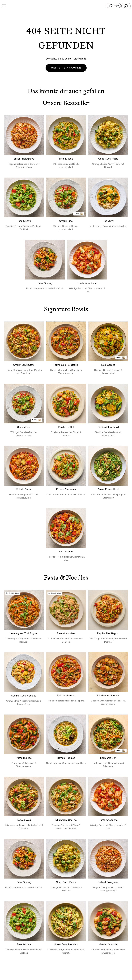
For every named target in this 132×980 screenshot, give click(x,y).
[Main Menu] (4, 6)
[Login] (113, 5)
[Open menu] (126, 6)
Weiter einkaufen (66, 68)
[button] (66, 6)
